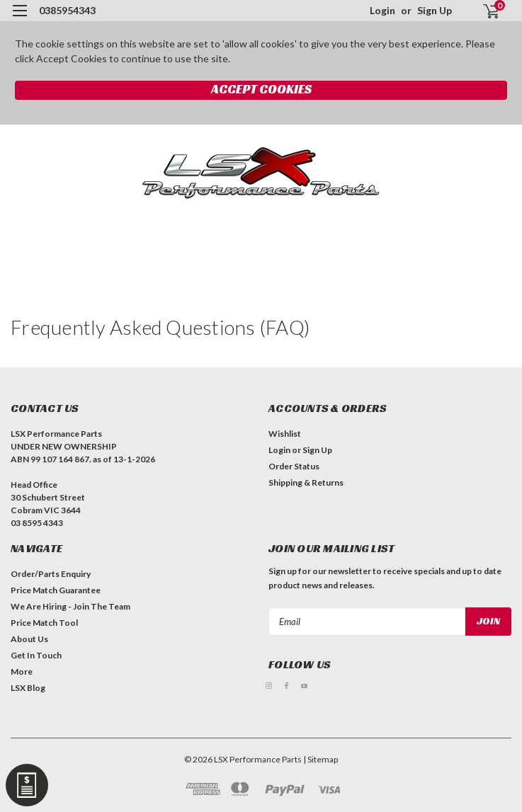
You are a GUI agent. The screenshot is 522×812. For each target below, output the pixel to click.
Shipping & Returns (306, 482)
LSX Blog (28, 688)
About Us (29, 639)
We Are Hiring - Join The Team (70, 606)
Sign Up (435, 10)
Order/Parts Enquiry (51, 574)
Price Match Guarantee (56, 590)
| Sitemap (320, 759)
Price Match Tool (44, 623)
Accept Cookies (261, 89)
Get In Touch (36, 655)
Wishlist (285, 434)
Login (382, 10)
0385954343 (67, 10)
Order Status (294, 466)
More (22, 671)
